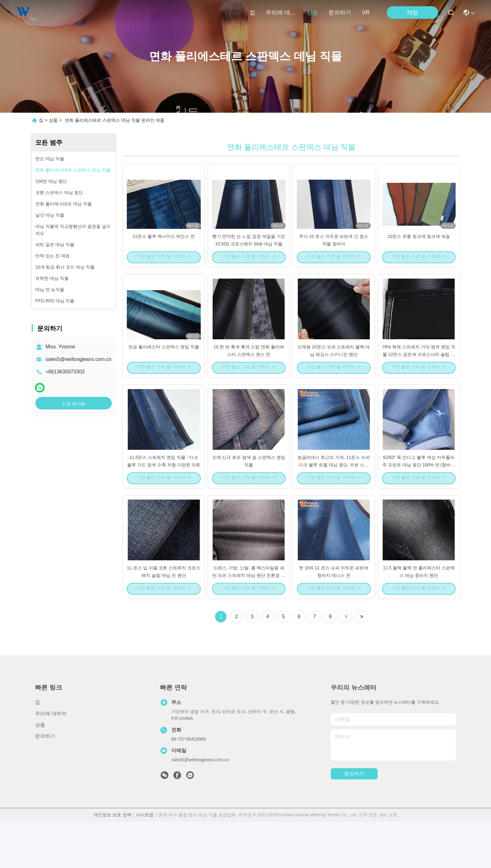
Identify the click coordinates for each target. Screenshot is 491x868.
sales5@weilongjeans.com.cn (78, 359)
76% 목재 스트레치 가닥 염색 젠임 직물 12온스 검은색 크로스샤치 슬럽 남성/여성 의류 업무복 (419, 377)
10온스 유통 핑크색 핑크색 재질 (419, 247)
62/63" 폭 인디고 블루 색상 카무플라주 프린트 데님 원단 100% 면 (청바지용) (419, 499)
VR (366, 13)
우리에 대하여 (281, 13)
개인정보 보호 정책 (112, 861)
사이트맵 (145, 861)
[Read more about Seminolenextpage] (346, 663)
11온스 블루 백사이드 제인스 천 (164, 247)
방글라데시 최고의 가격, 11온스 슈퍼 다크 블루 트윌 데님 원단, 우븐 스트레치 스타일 (334, 499)
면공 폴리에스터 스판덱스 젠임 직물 (164, 369)
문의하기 (340, 13)
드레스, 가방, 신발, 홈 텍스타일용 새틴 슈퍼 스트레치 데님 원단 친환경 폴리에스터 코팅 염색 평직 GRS (249, 621)
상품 (312, 13)
